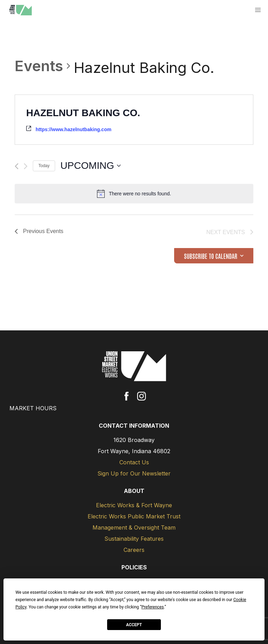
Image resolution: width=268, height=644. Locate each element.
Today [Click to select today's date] (44, 166)
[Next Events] (26, 166)
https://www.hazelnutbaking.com (73, 129)
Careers (134, 550)
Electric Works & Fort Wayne (134, 505)
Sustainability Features (134, 539)
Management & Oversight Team (134, 527)
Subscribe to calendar (211, 256)
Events (39, 66)
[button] (258, 10)
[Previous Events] (17, 166)
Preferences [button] (152, 607)
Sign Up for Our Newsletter (134, 473)
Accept (134, 625)
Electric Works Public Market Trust (134, 516)
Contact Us (134, 462)
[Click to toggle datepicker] (91, 166)
